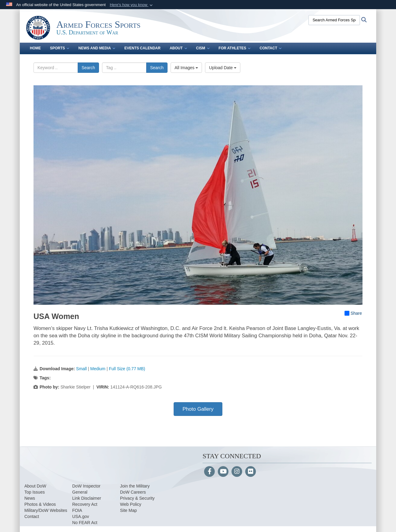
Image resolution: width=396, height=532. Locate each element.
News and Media (97, 48)
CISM (203, 48)
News (30, 498)
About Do (33, 486)
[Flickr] (251, 472)
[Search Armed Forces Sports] (334, 20)
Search (88, 68)
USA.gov (81, 516)
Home (35, 48)
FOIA (77, 510)
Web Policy (131, 504)
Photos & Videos (40, 504)
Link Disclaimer (87, 498)
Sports (60, 48)
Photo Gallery (198, 409)
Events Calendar (142, 48)
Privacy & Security (137, 498)
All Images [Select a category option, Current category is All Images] (186, 68)
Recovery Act (85, 504)
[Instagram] (237, 472)
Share (353, 313)
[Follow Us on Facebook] (209, 472)
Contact (270, 48)
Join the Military (135, 486)
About (178, 48)
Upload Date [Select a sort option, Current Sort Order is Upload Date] (223, 68)
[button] (132, 5)
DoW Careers (133, 492)
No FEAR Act (85, 523)
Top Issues (35, 492)
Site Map (128, 510)
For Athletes (235, 48)
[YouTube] (223, 472)
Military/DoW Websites (46, 510)
